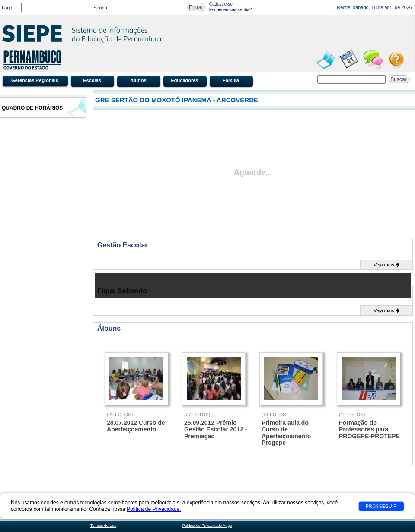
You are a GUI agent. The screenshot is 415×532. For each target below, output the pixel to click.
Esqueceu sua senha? (231, 10)
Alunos (138, 80)
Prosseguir (381, 506)
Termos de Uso (104, 526)
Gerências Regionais (35, 80)
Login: (8, 8)
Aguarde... (253, 172)
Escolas (92, 80)
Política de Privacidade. (154, 509)
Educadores (185, 80)
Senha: (101, 8)
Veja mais (386, 265)
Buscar (399, 79)
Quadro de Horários (32, 108)
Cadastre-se (221, 4)
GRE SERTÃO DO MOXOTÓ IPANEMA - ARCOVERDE (177, 100)
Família (231, 80)
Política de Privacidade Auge (207, 526)
